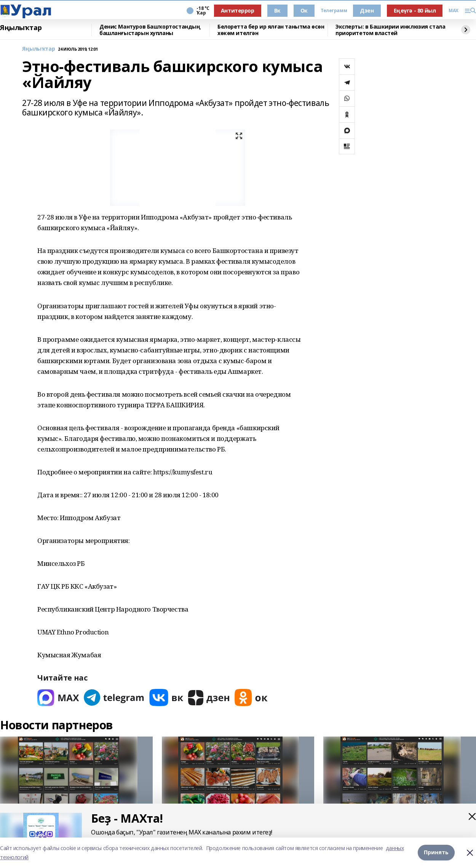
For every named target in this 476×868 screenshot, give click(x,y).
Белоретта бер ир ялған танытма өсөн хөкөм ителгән (271, 30)
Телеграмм (334, 11)
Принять (436, 853)
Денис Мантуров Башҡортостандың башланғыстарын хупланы (150, 30)
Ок (304, 10)
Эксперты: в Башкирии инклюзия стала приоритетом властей (390, 30)
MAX (454, 11)
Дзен (367, 10)
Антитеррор (238, 10)
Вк (277, 10)
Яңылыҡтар (21, 28)
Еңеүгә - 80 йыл (415, 10)
